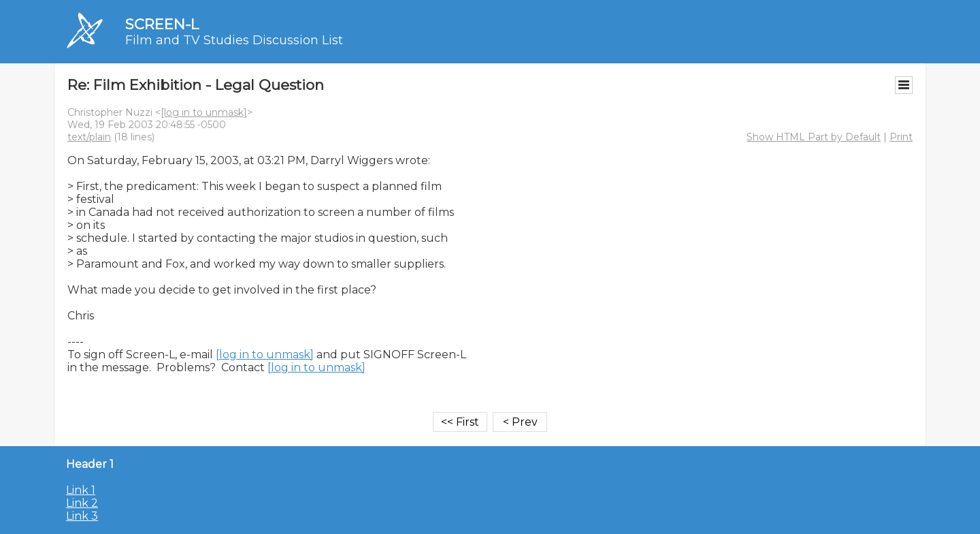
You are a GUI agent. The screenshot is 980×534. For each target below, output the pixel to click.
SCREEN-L (162, 24)
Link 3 (82, 516)
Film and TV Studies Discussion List (234, 40)
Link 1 (81, 490)
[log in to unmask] (204, 112)
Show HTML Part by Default (814, 137)
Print (901, 137)
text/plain (89, 137)
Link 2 (82, 503)
